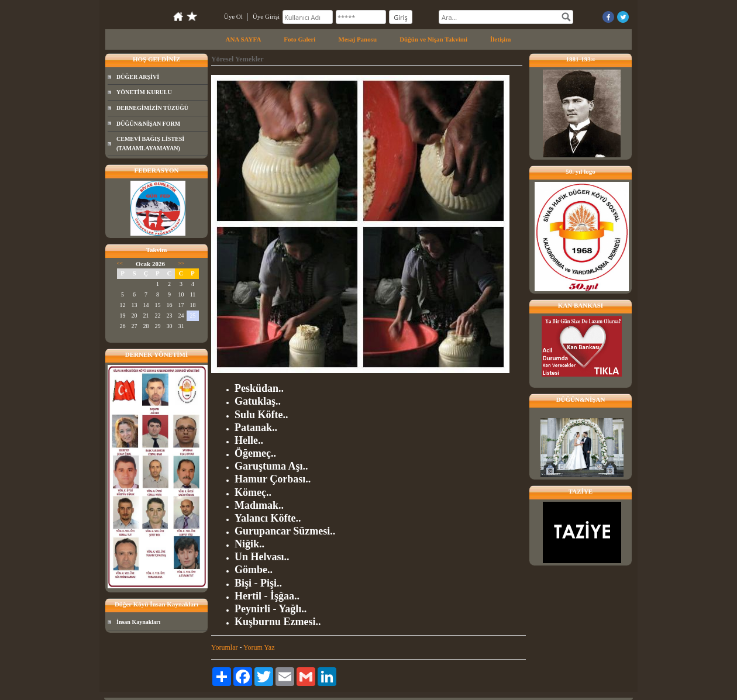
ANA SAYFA (244, 39)
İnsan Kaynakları (138, 622)
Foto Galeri (299, 39)
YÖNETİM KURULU (144, 92)
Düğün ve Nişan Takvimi (433, 39)
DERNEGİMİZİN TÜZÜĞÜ (152, 108)
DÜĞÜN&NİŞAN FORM (148, 124)
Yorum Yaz (259, 647)
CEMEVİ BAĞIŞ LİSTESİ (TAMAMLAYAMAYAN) (150, 144)
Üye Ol (233, 16)
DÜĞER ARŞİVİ (138, 77)
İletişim (500, 39)
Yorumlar (224, 647)
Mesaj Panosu (357, 39)
